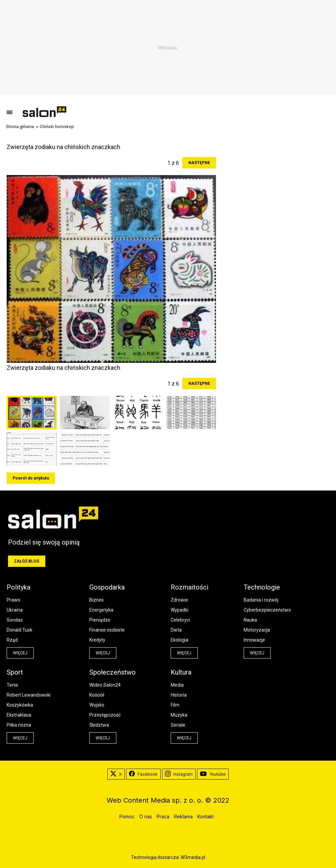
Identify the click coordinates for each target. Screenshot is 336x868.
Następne (199, 163)
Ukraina (15, 610)
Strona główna (20, 127)
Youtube (213, 774)
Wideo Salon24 (105, 685)
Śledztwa (99, 725)
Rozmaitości (189, 587)
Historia (179, 695)
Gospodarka (107, 587)
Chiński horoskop (57, 127)
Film (175, 705)
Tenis (12, 685)
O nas (146, 816)
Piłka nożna (19, 725)
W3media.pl (193, 857)
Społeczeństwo (112, 672)
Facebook (143, 774)
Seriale (178, 725)
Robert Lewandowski (29, 695)
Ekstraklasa (19, 715)
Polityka (18, 587)
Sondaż (15, 620)
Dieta (176, 630)
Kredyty (97, 640)
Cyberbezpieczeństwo (267, 610)
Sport (15, 672)
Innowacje (254, 640)
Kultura (181, 672)
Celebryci (180, 620)
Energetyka (101, 610)
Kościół (97, 695)
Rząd (12, 640)
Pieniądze (100, 620)
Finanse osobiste (107, 630)
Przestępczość (105, 715)
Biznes (96, 600)
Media (177, 685)
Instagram (179, 774)
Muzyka (179, 715)
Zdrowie (179, 600)
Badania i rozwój (261, 600)
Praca (163, 816)
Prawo (13, 600)
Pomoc (127, 816)
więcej (20, 653)
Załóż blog (27, 561)
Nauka (250, 620)
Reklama (183, 816)
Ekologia (179, 640)
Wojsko (97, 705)
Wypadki (179, 610)
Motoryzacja (257, 630)
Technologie (262, 587)
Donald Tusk (19, 630)
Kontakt (205, 816)
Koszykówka (20, 705)
